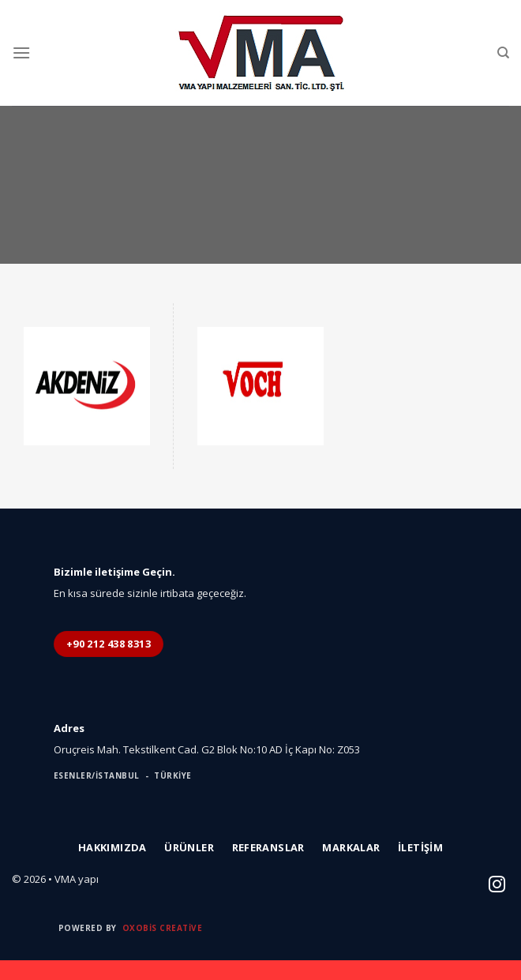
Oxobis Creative (163, 928)
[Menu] (21, 53)
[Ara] (503, 53)
